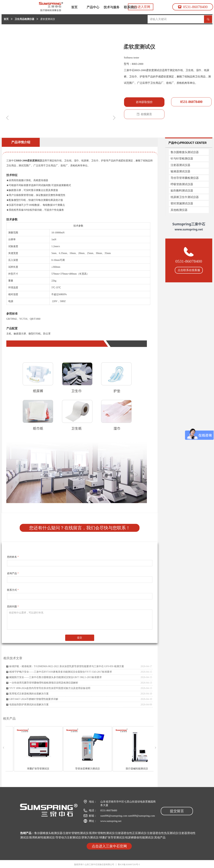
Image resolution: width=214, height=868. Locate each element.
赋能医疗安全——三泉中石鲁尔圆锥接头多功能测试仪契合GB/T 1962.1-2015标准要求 (56, 677)
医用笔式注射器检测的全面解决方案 (29, 694)
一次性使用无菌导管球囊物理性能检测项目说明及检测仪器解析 (44, 683)
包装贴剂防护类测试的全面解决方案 (29, 705)
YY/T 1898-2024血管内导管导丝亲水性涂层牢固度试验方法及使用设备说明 (50, 688)
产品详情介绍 (21, 142)
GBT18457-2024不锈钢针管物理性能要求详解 (34, 699)
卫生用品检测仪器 (24, 19)
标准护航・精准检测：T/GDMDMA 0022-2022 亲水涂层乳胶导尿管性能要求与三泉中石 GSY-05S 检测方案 (67, 666)
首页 (6, 19)
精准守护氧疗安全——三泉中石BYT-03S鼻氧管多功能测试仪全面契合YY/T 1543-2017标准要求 (61, 672)
